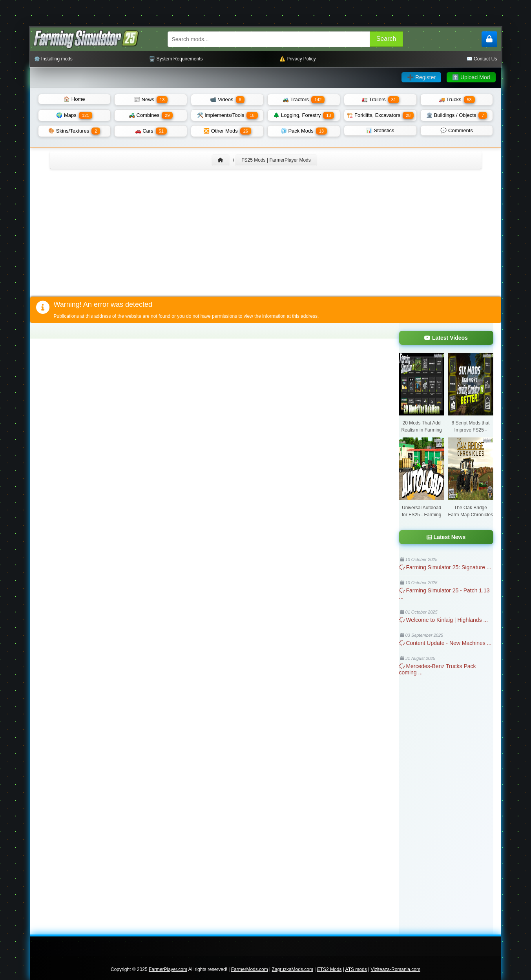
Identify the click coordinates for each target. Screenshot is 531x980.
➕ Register (421, 77)
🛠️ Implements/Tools (227, 115)
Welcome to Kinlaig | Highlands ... (444, 620)
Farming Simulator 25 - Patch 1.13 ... (444, 594)
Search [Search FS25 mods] (386, 39)
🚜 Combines (151, 115)
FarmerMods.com (250, 969)
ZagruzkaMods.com (293, 969)
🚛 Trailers (380, 100)
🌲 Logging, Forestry (304, 115)
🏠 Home (74, 99)
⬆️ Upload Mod (471, 77)
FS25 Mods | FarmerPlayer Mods (276, 160)
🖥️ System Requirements (176, 59)
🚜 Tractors (304, 100)
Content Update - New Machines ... (445, 643)
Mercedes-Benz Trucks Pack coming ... (438, 669)
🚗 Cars (151, 131)
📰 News (151, 100)
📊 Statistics (380, 130)
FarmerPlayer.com (168, 969)
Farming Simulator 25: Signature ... (445, 567)
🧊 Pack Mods (304, 131)
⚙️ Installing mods (53, 59)
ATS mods (356, 969)
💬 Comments (456, 130)
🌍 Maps (74, 115)
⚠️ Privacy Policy (298, 59)
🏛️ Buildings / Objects (457, 115)
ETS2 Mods (329, 969)
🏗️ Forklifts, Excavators (380, 115)
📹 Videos (227, 100)
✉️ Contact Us (482, 59)
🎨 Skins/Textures (74, 131)
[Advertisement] (266, 238)
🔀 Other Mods (227, 131)
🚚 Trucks (457, 100)
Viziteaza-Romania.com (396, 969)
